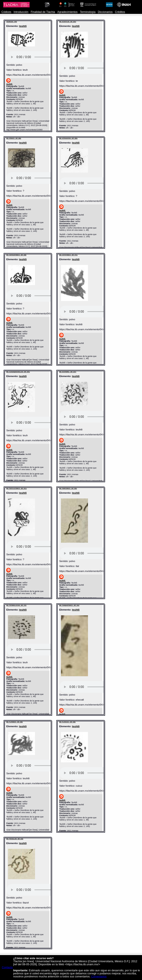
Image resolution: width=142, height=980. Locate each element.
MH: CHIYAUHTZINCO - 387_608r (16, 255)
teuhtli (23, 26)
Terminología (88, 12)
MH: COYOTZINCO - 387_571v (68, 255)
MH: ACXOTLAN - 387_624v (68, 22)
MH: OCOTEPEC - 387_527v (68, 372)
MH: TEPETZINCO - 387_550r (68, 488)
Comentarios (99, 977)
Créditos (120, 12)
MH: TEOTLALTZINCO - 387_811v (17, 488)
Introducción (21, 12)
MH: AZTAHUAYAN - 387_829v (68, 138)
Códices (6, 12)
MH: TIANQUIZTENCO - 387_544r (69, 605)
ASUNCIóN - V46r (12, 22)
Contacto (7, 967)
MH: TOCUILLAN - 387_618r (15, 839)
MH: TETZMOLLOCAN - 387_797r (16, 605)
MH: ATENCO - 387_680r (14, 138)
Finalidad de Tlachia (43, 12)
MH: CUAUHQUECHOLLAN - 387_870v (18, 372)
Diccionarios (105, 12)
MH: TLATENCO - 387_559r (14, 722)
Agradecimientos (67, 12)
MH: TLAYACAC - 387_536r (67, 722)
